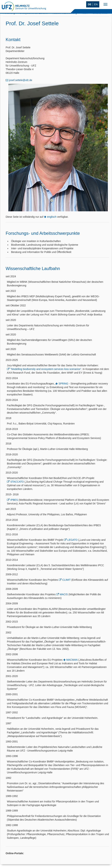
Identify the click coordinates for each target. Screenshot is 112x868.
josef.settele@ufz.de (21, 80)
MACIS (64, 594)
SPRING (63, 384)
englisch (52, 217)
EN (96, 4)
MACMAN (72, 660)
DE (90, 4)
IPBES (14, 500)
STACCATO (17, 482)
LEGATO (73, 540)
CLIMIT (67, 580)
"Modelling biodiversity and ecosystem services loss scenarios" (46, 369)
